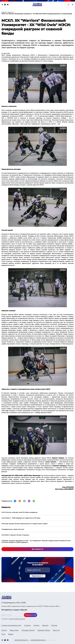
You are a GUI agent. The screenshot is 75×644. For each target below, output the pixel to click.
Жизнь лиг (56, 630)
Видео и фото (14, 630)
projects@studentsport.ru (38, 640)
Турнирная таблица (44, 630)
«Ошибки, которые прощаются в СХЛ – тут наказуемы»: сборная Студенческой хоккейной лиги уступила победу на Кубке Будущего (36, 541)
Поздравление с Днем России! (13, 529)
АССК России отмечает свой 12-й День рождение (19, 512)
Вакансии (45, 625)
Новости (10, 12)
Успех (3, 634)
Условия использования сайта (11, 625)
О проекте (27, 625)
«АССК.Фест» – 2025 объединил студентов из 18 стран (21, 518)
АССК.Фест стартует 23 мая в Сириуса (15, 535)
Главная (4, 12)
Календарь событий (28, 630)
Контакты (54, 625)
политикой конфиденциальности (17, 619)
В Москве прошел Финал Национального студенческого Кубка (24, 524)
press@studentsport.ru (21, 640)
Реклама (36, 625)
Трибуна (11, 634)
